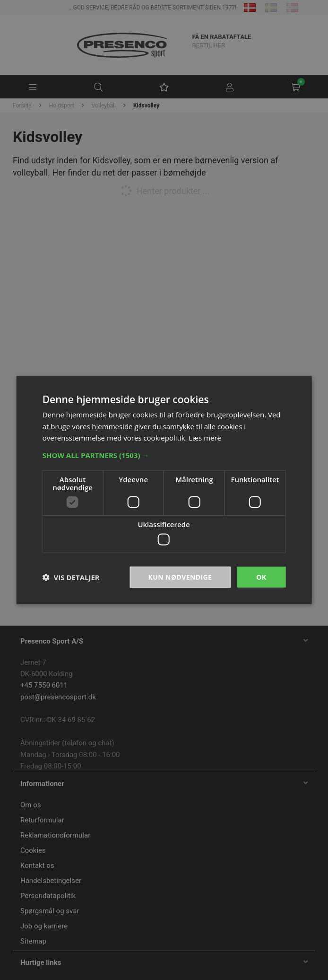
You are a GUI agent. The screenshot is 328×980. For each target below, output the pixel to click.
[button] (164, 455)
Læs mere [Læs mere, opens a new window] (205, 438)
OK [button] (261, 577)
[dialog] (164, 490)
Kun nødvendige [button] (180, 577)
